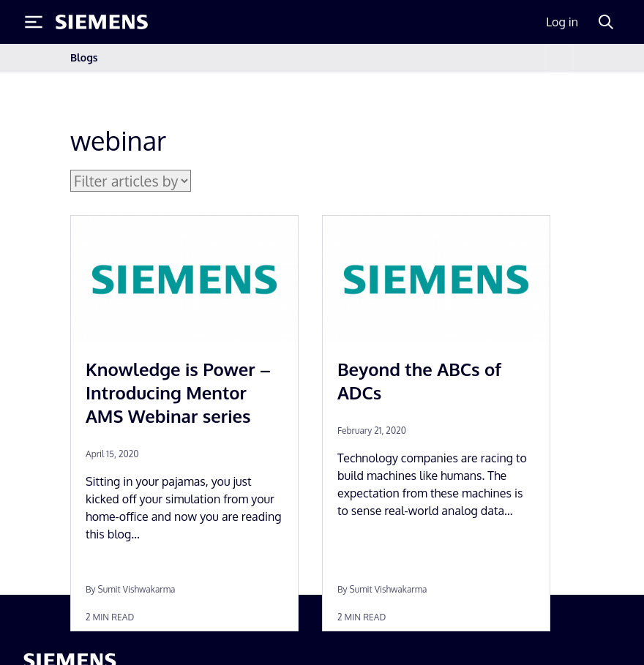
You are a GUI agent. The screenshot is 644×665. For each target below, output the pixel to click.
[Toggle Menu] (34, 22)
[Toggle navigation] (559, 58)
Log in (562, 22)
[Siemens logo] (102, 22)
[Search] (606, 22)
